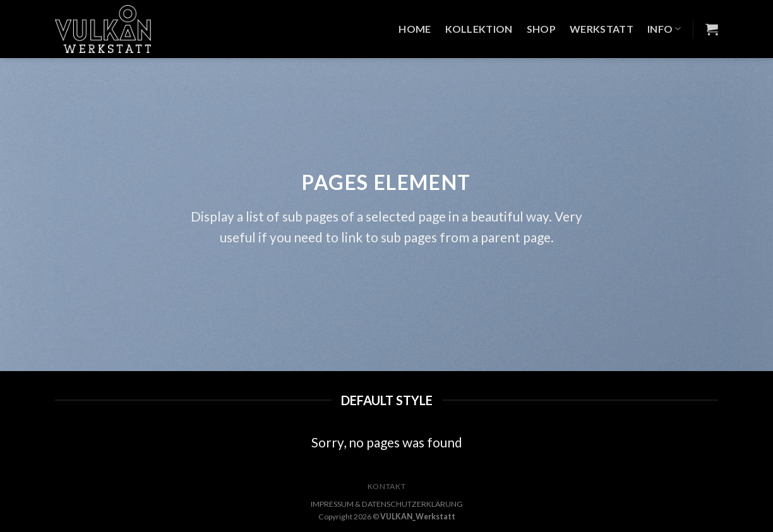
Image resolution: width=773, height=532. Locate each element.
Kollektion (479, 29)
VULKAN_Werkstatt (418, 517)
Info (664, 29)
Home (415, 29)
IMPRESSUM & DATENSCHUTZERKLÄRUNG (387, 504)
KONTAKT (386, 486)
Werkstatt (602, 29)
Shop (541, 29)
